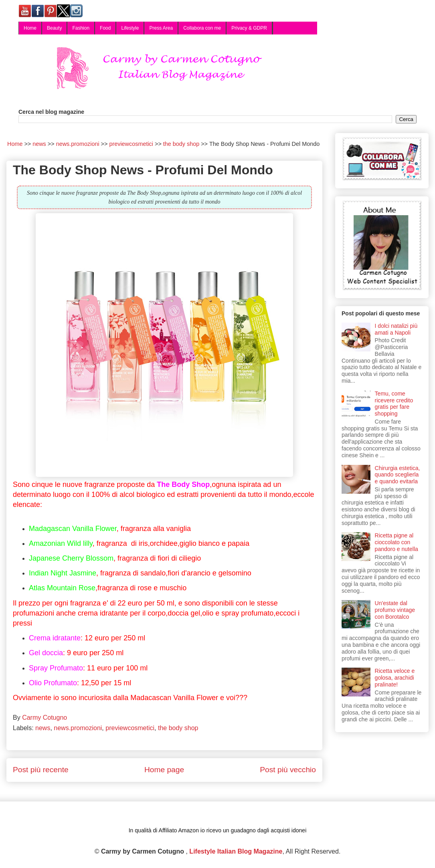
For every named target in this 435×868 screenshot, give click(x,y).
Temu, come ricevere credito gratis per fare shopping (394, 404)
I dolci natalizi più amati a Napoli (396, 329)
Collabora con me (202, 28)
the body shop (178, 728)
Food (105, 28)
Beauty (54, 28)
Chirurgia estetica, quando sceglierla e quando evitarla (398, 475)
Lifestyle (130, 28)
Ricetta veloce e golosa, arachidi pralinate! (395, 678)
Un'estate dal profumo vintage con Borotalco (395, 610)
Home (30, 28)
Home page (164, 770)
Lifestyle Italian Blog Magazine (236, 851)
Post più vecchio (288, 770)
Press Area (161, 28)
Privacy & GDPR (249, 28)
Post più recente (41, 770)
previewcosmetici (130, 728)
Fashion (81, 28)
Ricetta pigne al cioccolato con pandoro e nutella (397, 542)
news (43, 728)
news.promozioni (78, 728)
